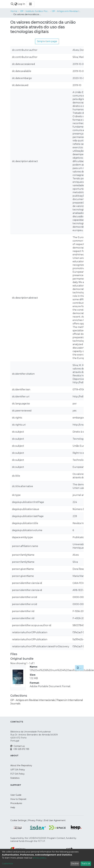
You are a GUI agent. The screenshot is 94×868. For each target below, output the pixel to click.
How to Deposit (18, 799)
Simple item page (47, 41)
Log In (22, 4)
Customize (7, 864)
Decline (75, 864)
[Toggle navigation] (30, 4)
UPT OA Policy (18, 770)
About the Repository (21, 765)
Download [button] (80, 668)
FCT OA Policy (17, 774)
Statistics (15, 778)
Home (14, 11)
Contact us (17, 746)
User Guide (16, 795)
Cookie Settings (18, 820)
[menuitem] (16, 4)
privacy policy (39, 858)
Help (13, 807)
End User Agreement (55, 820)
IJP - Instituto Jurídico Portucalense (34, 11)
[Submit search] (12, 4)
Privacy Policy (35, 820)
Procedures (16, 803)
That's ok (86, 864)
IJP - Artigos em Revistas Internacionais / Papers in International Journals (66, 11)
